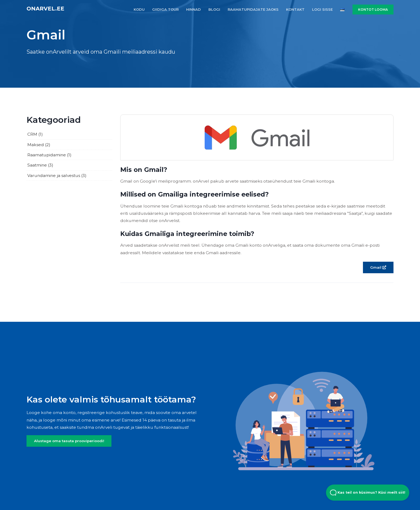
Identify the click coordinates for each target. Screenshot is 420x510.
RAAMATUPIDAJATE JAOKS (253, 9)
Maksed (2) (39, 145)
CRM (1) (35, 134)
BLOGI (214, 9)
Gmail (378, 267)
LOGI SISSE (322, 9)
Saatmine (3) (40, 165)
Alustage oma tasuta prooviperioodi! (69, 441)
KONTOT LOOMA (373, 10)
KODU (139, 9)
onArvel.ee (45, 9)
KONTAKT (295, 9)
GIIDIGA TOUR (165, 9)
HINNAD (194, 9)
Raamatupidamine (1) (49, 155)
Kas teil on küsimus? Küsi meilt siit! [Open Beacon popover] (368, 493)
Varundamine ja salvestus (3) (57, 175)
